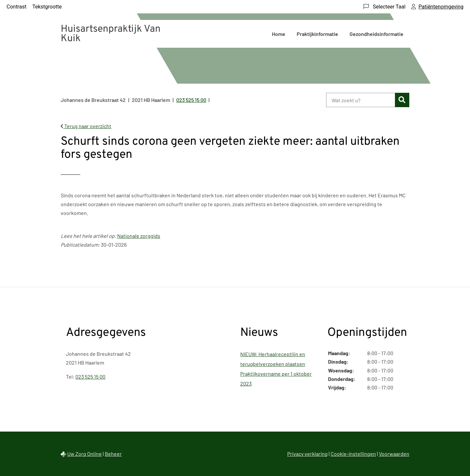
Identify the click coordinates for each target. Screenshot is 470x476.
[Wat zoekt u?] (360, 100)
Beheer (113, 454)
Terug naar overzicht (86, 126)
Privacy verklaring (307, 454)
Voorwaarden (394, 454)
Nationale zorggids (139, 236)
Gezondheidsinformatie (376, 34)
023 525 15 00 (90, 377)
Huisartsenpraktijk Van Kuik (111, 34)
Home (279, 34)
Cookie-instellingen (353, 454)
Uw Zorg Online (85, 454)
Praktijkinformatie (317, 34)
